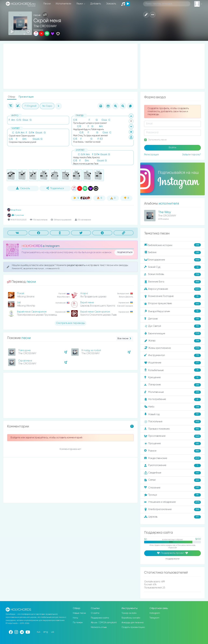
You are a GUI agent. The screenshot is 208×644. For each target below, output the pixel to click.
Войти (172, 148)
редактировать (76, 265)
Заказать (111, 4)
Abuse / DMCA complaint (104, 623)
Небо (172, 407)
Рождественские (172, 458)
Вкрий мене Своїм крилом (32, 312)
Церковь (172, 517)
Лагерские (172, 385)
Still (19, 303)
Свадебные (172, 473)
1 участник (18, 215)
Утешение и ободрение (172, 502)
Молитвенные (172, 392)
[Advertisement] (70, 66)
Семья (172, 480)
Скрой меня (25, 361)
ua (52, 632)
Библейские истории (172, 245)
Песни (47, 4)
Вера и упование (172, 289)
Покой (21, 293)
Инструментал (172, 355)
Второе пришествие (172, 304)
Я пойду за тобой (91, 350)
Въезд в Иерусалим (172, 311)
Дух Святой (172, 326)
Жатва (172, 341)
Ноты (75, 618)
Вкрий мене (87, 302)
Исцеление (172, 363)
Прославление (172, 436)
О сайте (95, 613)
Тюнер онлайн (129, 613)
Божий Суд (172, 267)
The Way (164, 212)
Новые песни (79, 613)
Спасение (172, 488)
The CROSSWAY (45, 26)
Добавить (96, 4)
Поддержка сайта (100, 618)
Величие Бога (172, 282)
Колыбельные (172, 370)
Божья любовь (172, 274)
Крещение (172, 378)
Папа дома (24, 350)
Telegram (154, 618)
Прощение (172, 444)
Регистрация (151, 155)
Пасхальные (172, 422)
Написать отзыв (99, 627)
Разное (172, 451)
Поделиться (55, 188)
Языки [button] (80, 4)
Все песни (125, 339)
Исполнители (63, 4)
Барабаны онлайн (131, 618)
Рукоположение (172, 465)
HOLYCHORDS (32, 246)
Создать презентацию (133, 627)
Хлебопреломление (172, 510)
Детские (172, 319)
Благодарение (172, 260)
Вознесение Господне (172, 296)
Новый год (172, 414)
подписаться (125, 252)
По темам (78, 623)
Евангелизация (172, 333)
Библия (172, 252)
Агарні (84, 293)
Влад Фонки (14, 210)
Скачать (23, 188)
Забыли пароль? (191, 155)
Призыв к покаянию (172, 429)
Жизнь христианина (172, 348)
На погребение (172, 399)
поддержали (172, 559)
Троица (172, 495)
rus (39, 632)
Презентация (26, 97)
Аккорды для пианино (133, 623)
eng (46, 632)
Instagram (155, 613)
